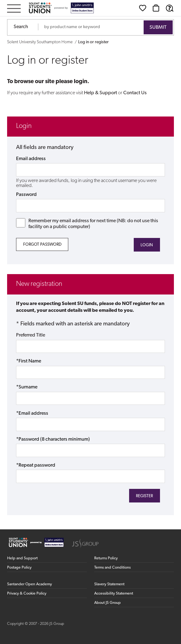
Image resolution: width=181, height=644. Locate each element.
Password (26, 195)
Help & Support (101, 93)
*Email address (32, 413)
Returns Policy (106, 558)
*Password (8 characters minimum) (53, 439)
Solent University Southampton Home (40, 42)
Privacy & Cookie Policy (27, 593)
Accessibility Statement (114, 593)
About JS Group (107, 603)
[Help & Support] (170, 8)
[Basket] (156, 8)
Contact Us (135, 93)
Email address (31, 159)
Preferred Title (31, 335)
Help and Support (22, 558)
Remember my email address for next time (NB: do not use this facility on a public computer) (87, 224)
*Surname (27, 387)
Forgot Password (42, 245)
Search (21, 27)
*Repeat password (36, 465)
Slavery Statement (109, 584)
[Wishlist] (143, 8)
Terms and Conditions (112, 568)
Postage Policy (19, 568)
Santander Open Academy (29, 584)
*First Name (29, 361)
